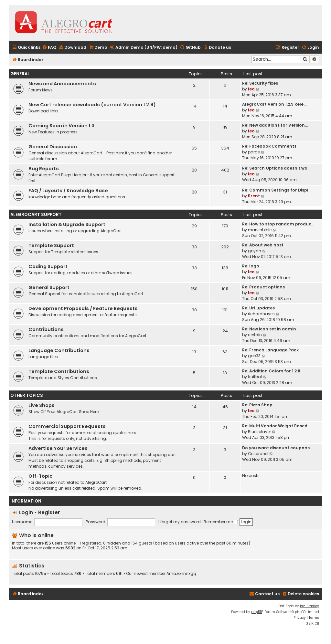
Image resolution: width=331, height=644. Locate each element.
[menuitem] (49, 48)
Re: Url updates (258, 308)
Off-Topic (40, 476)
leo (251, 89)
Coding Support (48, 266)
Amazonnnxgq (181, 574)
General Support (49, 287)
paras (254, 152)
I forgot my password (180, 522)
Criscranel (258, 454)
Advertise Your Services (58, 448)
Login (26, 512)
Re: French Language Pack (270, 350)
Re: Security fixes (260, 83)
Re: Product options (263, 287)
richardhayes (261, 314)
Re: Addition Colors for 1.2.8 (271, 371)
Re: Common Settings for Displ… (277, 190)
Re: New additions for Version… (275, 125)
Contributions (46, 329)
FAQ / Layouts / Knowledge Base (68, 191)
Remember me (221, 522)
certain (255, 335)
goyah (255, 251)
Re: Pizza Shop (257, 405)
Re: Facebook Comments (269, 146)
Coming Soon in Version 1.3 (61, 126)
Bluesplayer (259, 432)
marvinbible (260, 230)
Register (49, 512)
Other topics (27, 395)
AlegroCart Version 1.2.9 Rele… (274, 104)
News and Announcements (62, 84)
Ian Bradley (310, 606)
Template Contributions (59, 371)
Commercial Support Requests (67, 426)
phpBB (256, 612)
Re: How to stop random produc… (278, 224)
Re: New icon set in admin (269, 329)
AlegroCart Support (36, 215)
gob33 (254, 356)
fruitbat (255, 377)
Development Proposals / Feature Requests (83, 308)
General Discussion (53, 147)
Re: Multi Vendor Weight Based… (276, 426)
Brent (254, 196)
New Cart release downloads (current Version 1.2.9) (92, 105)
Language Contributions (59, 350)
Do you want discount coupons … (278, 448)
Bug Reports (44, 169)
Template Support (51, 245)
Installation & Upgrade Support (67, 224)
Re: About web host (263, 245)
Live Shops (42, 405)
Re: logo (251, 266)
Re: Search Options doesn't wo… (276, 168)
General (20, 74)
